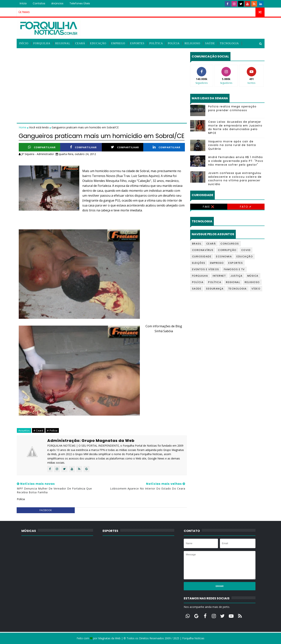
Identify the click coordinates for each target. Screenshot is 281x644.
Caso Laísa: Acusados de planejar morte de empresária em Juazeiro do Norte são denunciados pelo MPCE (235, 127)
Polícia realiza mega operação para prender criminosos (232, 108)
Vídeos (25, 53)
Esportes (137, 43)
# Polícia (52, 430)
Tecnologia (229, 43)
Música (253, 276)
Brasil (197, 244)
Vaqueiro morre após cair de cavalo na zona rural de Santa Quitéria (232, 145)
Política (156, 43)
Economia (224, 256)
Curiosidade (202, 256)
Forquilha (42, 43)
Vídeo (256, 289)
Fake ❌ (209, 207)
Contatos (39, 3)
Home (23, 127)
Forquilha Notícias (193, 638)
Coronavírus (203, 250)
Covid (246, 250)
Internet (219, 276)
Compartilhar (42, 147)
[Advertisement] (102, 78)
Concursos (230, 244)
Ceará (80, 43)
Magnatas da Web (109, 638)
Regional (63, 43)
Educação (98, 43)
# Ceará (38, 430)
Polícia (174, 43)
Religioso (192, 43)
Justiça (237, 276)
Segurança (215, 289)
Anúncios (57, 3)
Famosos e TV (234, 269)
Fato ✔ (246, 207)
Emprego (118, 43)
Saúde (210, 43)
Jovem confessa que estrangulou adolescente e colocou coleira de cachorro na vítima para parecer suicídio (235, 179)
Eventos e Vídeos (206, 269)
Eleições (199, 263)
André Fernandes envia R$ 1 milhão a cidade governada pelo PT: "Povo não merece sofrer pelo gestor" (236, 161)
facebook (46, 510)
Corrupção (227, 250)
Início (23, 3)
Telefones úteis (80, 3)
